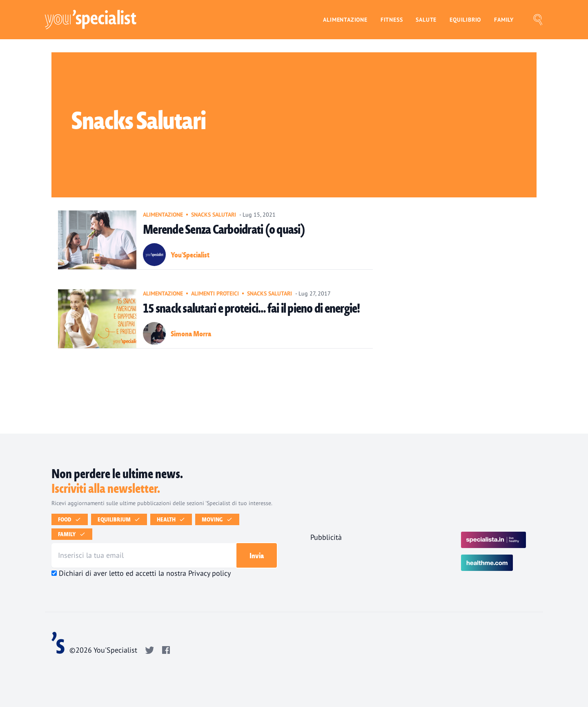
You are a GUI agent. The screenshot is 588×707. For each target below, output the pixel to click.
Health (173, 519)
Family (504, 19)
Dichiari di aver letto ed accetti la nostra (145, 573)
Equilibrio (465, 19)
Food (71, 519)
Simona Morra (191, 333)
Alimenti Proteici (215, 293)
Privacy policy (209, 573)
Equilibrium (121, 519)
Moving (219, 519)
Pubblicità (326, 537)
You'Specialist (190, 255)
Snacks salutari (214, 215)
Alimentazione (345, 19)
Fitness (392, 19)
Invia (257, 555)
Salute (426, 19)
